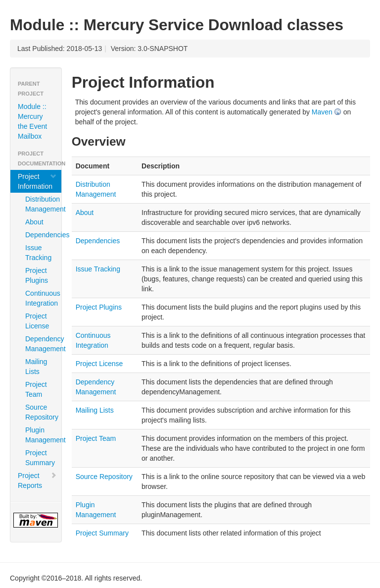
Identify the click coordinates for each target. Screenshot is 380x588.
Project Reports (37, 481)
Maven (322, 112)
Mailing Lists (36, 367)
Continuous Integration (40, 298)
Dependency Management (40, 344)
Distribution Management (40, 204)
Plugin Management (40, 435)
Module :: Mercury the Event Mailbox (32, 121)
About (34, 222)
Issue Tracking (38, 253)
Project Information (37, 181)
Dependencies (40, 235)
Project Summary (40, 458)
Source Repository (40, 412)
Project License (37, 321)
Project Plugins (37, 275)
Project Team (36, 389)
